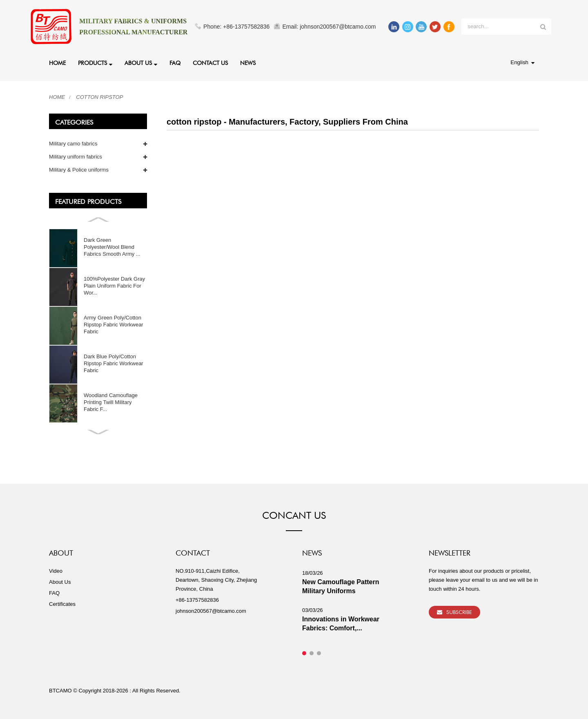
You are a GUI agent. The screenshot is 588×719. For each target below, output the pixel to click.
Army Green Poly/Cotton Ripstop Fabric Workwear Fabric (114, 325)
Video (56, 571)
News (248, 62)
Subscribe (459, 611)
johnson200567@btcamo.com (211, 611)
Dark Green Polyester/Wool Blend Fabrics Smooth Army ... (112, 247)
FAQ (175, 62)
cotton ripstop (99, 97)
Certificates (62, 604)
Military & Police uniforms (79, 170)
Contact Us (210, 62)
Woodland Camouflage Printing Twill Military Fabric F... (111, 402)
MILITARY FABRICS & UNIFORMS (133, 21)
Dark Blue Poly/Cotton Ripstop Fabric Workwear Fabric (114, 363)
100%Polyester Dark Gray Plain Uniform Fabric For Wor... (114, 286)
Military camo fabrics (73, 144)
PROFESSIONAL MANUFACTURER (133, 32)
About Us (141, 64)
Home (57, 62)
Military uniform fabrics (76, 157)
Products (95, 64)
